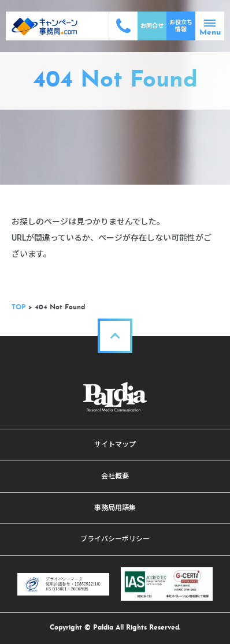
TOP (19, 308)
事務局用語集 (115, 508)
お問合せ (152, 26)
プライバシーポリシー (115, 539)
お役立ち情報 (181, 26)
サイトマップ (115, 444)
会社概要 (115, 476)
